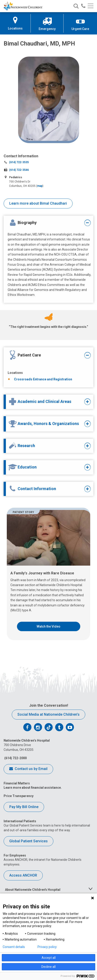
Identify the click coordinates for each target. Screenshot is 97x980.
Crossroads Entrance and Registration (43, 379)
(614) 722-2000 (15, 758)
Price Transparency (19, 796)
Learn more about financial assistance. (33, 788)
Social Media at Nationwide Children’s (48, 714)
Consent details (14, 947)
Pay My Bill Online (24, 807)
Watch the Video (48, 626)
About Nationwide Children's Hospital (33, 890)
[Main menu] (91, 6)
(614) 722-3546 (19, 170)
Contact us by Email (28, 769)
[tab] (45, 223)
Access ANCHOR (23, 875)
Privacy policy (47, 947)
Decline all (48, 967)
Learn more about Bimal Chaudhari (38, 203)
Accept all (49, 958)
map (40, 186)
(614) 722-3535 (19, 162)
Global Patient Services (28, 841)
